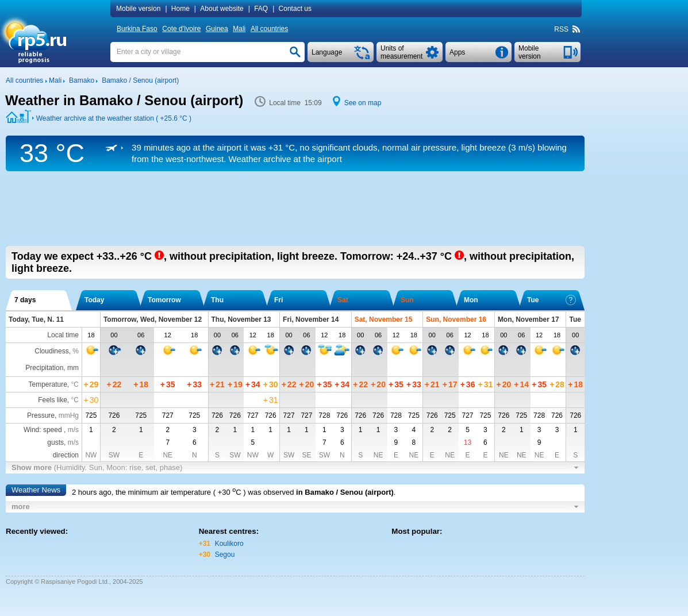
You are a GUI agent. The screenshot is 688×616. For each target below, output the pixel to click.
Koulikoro (229, 544)
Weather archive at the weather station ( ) (114, 118)
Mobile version (138, 9)
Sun (407, 300)
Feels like (53, 400)
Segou (225, 555)
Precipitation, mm (52, 368)
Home (180, 9)
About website (222, 9)
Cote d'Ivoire (181, 29)
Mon (471, 300)
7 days (25, 300)
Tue (551, 300)
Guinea (217, 29)
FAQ (261, 9)
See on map (363, 103)
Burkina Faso (137, 29)
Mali (239, 29)
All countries (269, 29)
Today (94, 300)
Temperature (47, 384)
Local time (63, 335)
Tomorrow (164, 300)
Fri (278, 300)
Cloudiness (51, 351)
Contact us (295, 9)
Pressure (41, 415)
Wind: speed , (51, 430)
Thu (217, 300)
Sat (343, 300)
